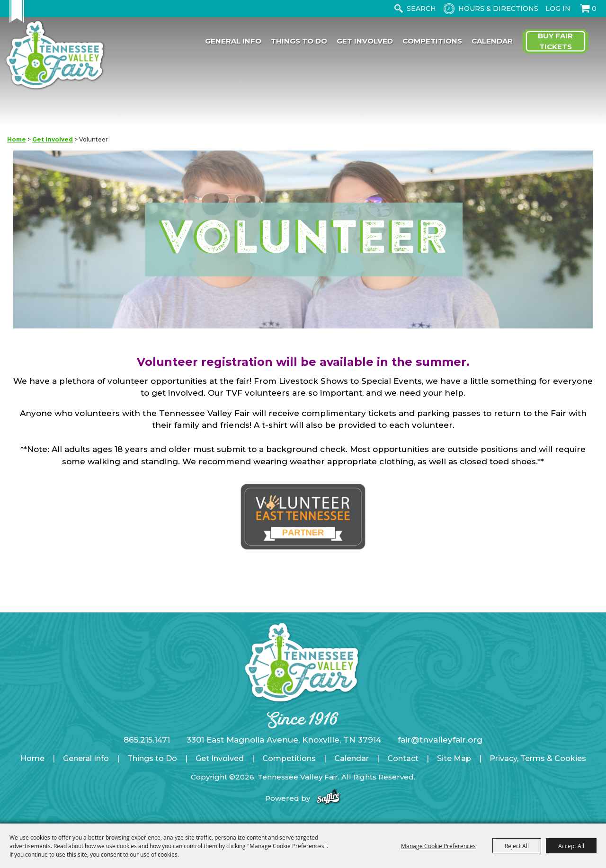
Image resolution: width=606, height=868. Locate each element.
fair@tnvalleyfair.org (440, 740)
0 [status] (594, 9)
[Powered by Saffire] (328, 798)
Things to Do (299, 41)
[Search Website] (423, 9)
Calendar (492, 41)
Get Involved (365, 41)
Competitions (432, 41)
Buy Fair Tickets (555, 42)
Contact (403, 758)
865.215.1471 (147, 740)
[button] (303, 241)
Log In (558, 9)
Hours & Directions (498, 9)
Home (17, 139)
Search (398, 9)
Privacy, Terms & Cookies (538, 758)
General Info (233, 41)
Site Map (454, 758)
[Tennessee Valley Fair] (59, 56)
